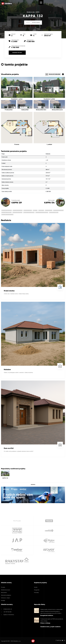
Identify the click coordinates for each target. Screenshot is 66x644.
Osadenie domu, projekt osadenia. (51, 627)
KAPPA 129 (17, 203)
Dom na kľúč (9, 448)
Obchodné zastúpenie (6, 595)
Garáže (36, 587)
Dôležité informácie (6, 590)
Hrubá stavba (9, 291)
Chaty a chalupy (45, 623)
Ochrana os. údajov (6, 598)
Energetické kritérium (47, 615)
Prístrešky (36, 593)
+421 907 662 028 (7, 612)
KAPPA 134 (49, 203)
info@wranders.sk (8, 609)
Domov (28, 23)
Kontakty (3, 601)
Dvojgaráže (37, 590)
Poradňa (3, 587)
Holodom (7, 369)
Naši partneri (4, 593)
